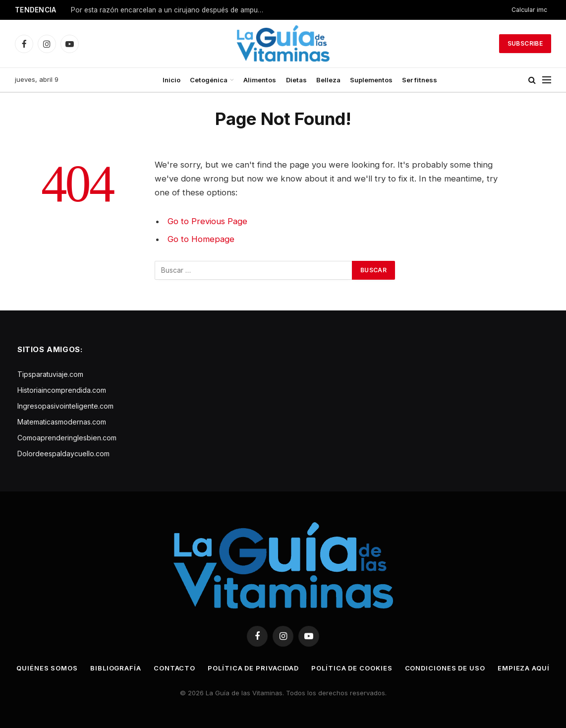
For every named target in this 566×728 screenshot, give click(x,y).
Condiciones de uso (445, 668)
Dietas (296, 80)
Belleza (328, 80)
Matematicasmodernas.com (62, 422)
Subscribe (525, 43)
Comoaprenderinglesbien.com (67, 438)
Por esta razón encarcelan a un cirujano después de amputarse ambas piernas (170, 10)
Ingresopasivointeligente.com (65, 406)
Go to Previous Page (207, 221)
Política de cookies (352, 668)
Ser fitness (420, 80)
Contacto (174, 668)
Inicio (171, 80)
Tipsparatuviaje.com (50, 374)
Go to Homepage (201, 239)
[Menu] (547, 80)
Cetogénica (209, 80)
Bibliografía (116, 668)
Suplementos (371, 80)
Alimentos (260, 80)
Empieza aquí (524, 668)
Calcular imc (529, 10)
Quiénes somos (47, 668)
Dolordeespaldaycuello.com (63, 454)
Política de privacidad (253, 668)
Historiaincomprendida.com (62, 390)
